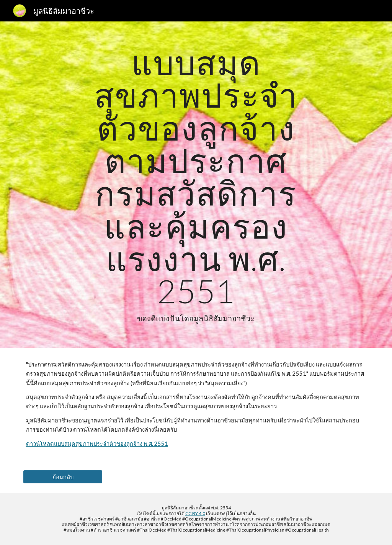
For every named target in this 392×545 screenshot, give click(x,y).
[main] (196, 185)
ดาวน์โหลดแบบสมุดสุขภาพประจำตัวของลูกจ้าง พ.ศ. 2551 (97, 444)
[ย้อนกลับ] (63, 477)
